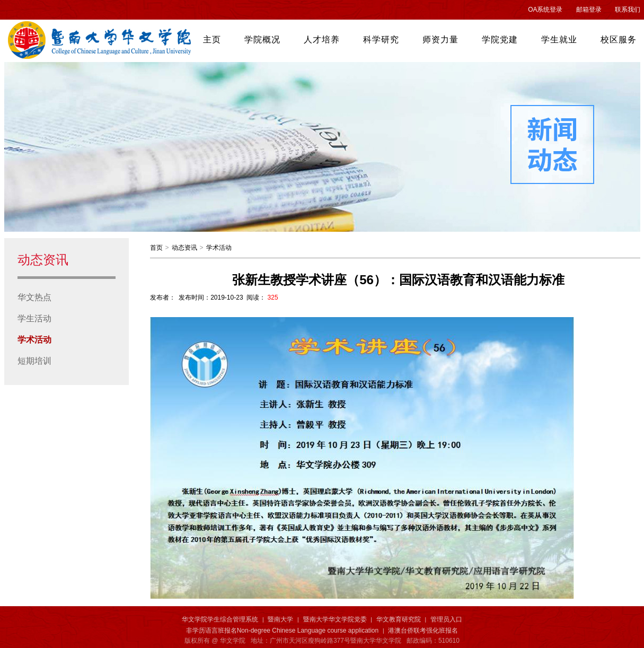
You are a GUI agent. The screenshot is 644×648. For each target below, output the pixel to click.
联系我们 (628, 10)
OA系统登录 (545, 10)
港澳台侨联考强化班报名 (423, 631)
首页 (156, 248)
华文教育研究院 (399, 619)
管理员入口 (446, 619)
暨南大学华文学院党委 (335, 619)
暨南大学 (280, 619)
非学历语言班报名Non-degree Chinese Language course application (283, 631)
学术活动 (34, 340)
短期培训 (34, 361)
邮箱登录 (589, 10)
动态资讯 (184, 248)
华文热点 (34, 297)
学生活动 (34, 318)
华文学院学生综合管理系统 (220, 619)
